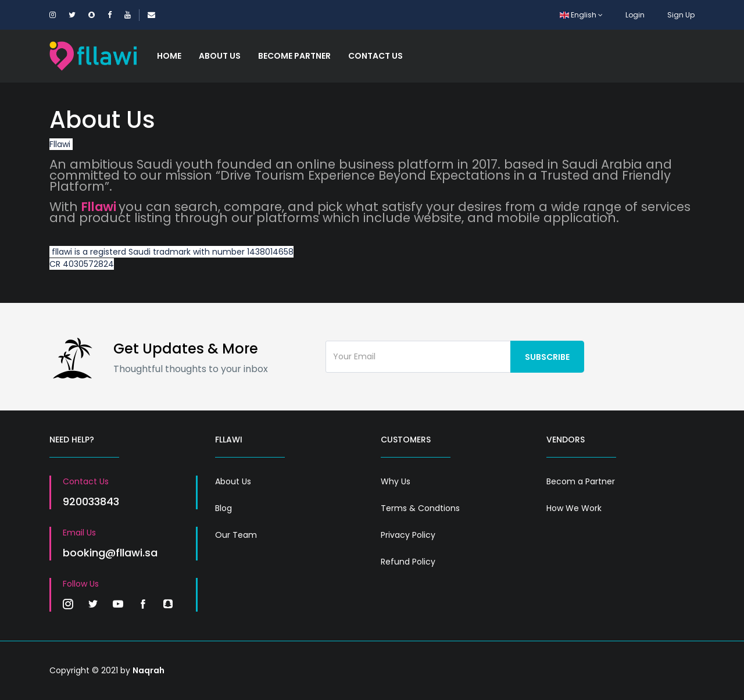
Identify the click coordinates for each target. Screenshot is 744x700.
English (581, 15)
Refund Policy (408, 562)
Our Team (236, 535)
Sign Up (681, 15)
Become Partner (294, 56)
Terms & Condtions (420, 508)
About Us (220, 56)
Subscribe (547, 357)
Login (635, 15)
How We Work (574, 508)
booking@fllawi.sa (110, 553)
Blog (223, 508)
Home (169, 56)
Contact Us (375, 56)
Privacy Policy (408, 535)
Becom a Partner (581, 481)
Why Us (396, 481)
